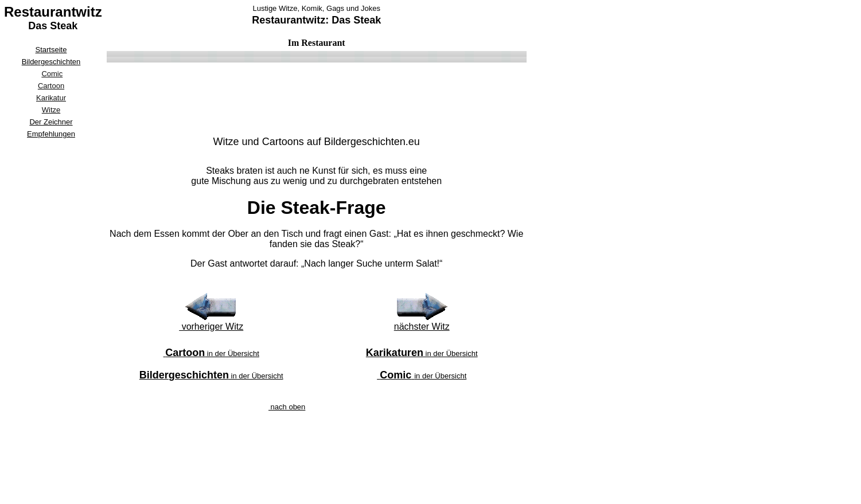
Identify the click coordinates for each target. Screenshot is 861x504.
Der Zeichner (51, 122)
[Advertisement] (51, 314)
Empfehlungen (51, 134)
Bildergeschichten (51, 62)
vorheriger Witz (211, 327)
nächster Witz (422, 327)
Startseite (51, 50)
